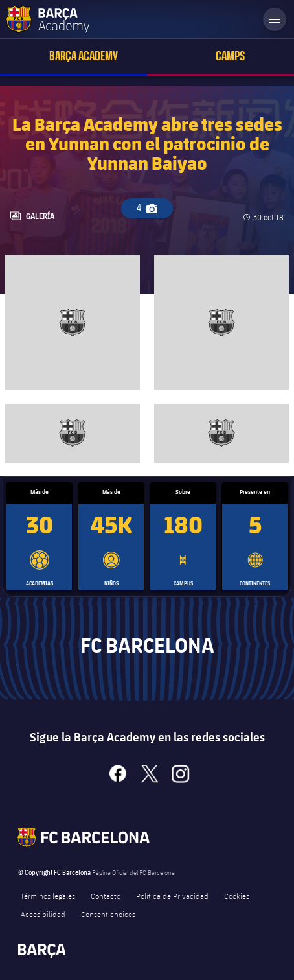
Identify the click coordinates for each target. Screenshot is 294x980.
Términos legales (48, 896)
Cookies (237, 896)
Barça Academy (84, 56)
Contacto (106, 896)
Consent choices (108, 914)
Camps (230, 56)
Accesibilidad (43, 914)
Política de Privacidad (172, 896)
